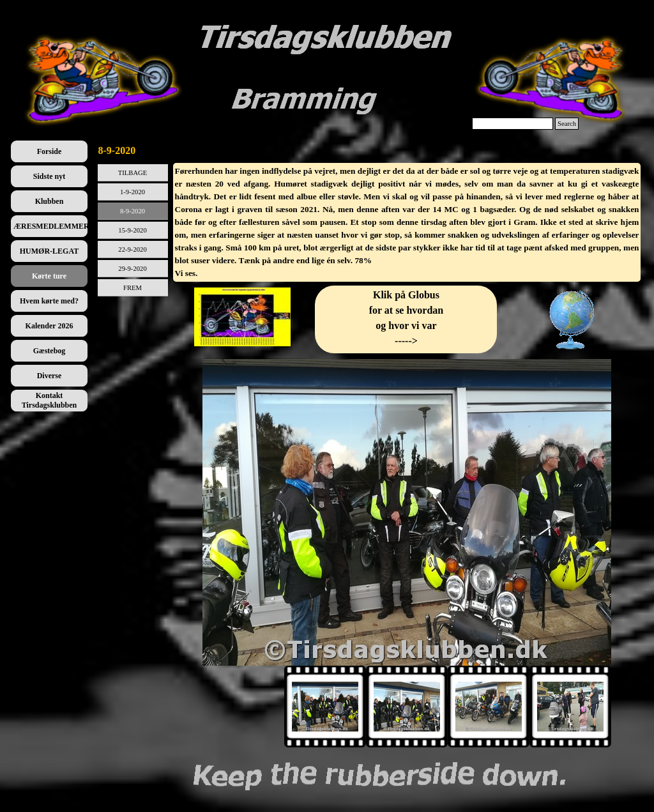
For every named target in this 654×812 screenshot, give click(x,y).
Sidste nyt (49, 176)
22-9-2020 (132, 249)
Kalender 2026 (49, 326)
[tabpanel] (407, 222)
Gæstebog (49, 351)
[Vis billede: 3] (489, 707)
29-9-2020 (132, 269)
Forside (49, 151)
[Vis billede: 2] (407, 707)
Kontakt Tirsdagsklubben (49, 400)
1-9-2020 (133, 192)
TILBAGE (133, 173)
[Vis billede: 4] (570, 707)
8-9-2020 (133, 211)
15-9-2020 (132, 230)
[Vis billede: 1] (325, 707)
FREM (133, 288)
